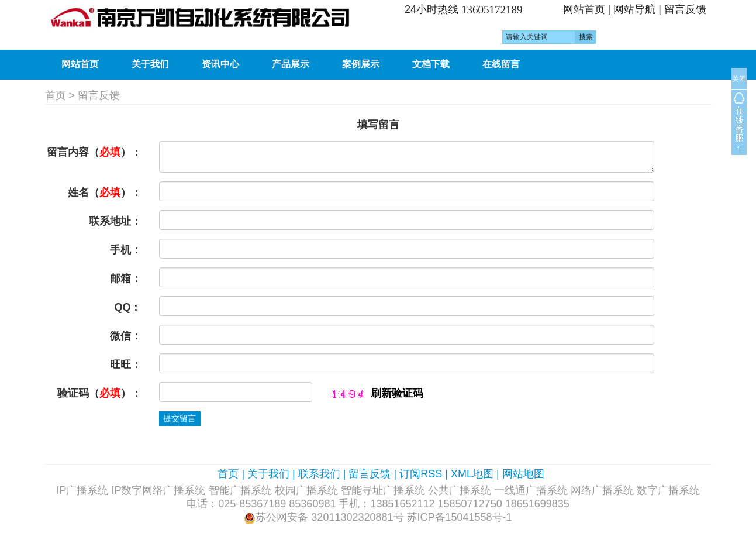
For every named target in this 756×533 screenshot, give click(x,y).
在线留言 (501, 64)
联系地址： (115, 221)
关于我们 (268, 474)
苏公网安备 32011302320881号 (329, 517)
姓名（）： (105, 192)
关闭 (739, 79)
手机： (126, 250)
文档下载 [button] (431, 64)
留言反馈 (685, 9)
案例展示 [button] (361, 64)
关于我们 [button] (150, 64)
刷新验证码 (397, 393)
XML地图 (472, 474)
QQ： (127, 307)
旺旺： (126, 364)
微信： (126, 336)
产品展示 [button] (291, 64)
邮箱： (126, 278)
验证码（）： (99, 393)
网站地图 (523, 474)
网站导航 (634, 9)
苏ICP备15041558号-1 (460, 517)
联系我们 (319, 474)
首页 (56, 95)
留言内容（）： (94, 152)
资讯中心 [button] (220, 64)
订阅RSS (421, 474)
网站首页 (584, 9)
